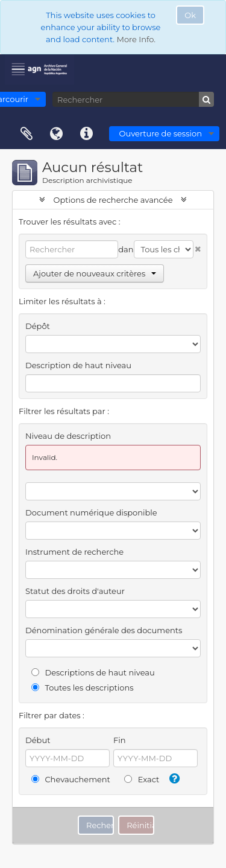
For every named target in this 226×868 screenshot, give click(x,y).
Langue (57, 134)
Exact (142, 779)
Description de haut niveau (78, 365)
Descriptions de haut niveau (93, 672)
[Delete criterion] (197, 247)
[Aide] (173, 779)
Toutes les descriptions (83, 688)
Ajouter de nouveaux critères (95, 273)
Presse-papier (27, 134)
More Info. (136, 39)
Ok (190, 15)
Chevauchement (71, 779)
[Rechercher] (133, 99)
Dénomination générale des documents (104, 630)
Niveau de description (68, 436)
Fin (120, 740)
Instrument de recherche (74, 552)
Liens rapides (87, 134)
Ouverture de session (161, 133)
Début (38, 740)
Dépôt (38, 326)
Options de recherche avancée (113, 200)
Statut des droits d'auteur (75, 591)
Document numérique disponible (91, 512)
